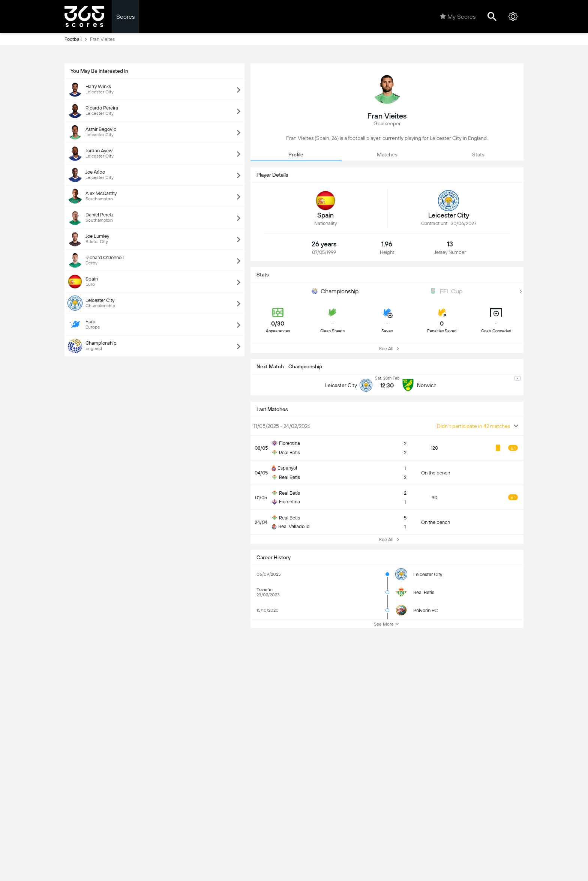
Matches (387, 155)
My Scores (458, 17)
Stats (478, 155)
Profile (296, 155)
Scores (125, 17)
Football (77, 39)
